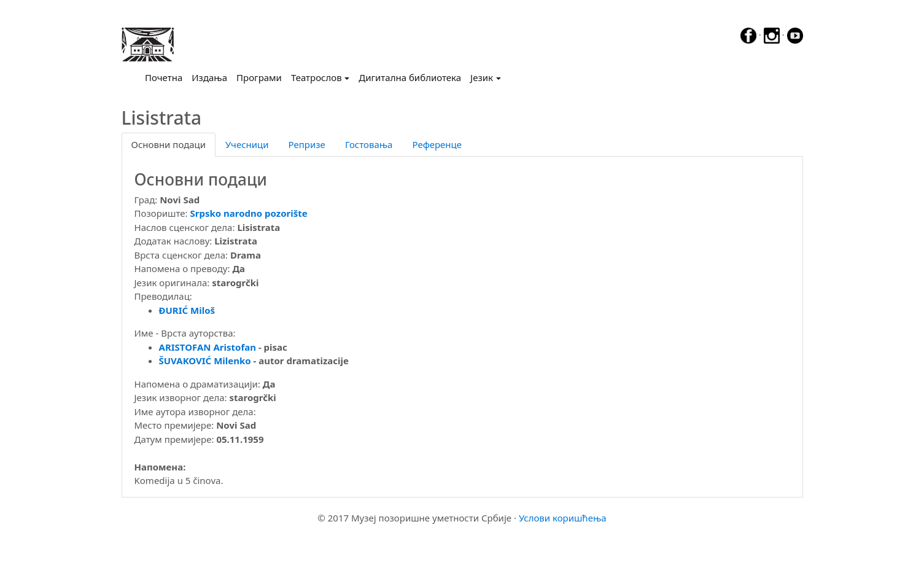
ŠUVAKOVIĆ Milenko (205, 361)
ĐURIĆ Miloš (187, 310)
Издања (209, 77)
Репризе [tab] (307, 144)
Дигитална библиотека (410, 77)
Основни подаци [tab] (169, 144)
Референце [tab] (437, 144)
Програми (259, 77)
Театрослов (316, 77)
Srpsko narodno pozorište (249, 213)
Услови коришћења (563, 518)
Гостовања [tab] (369, 144)
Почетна (166, 77)
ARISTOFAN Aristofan (208, 347)
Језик (482, 77)
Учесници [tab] (247, 144)
